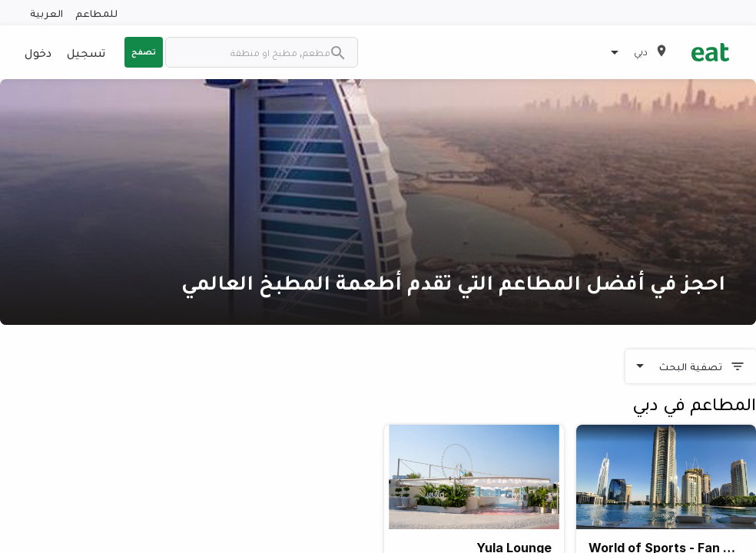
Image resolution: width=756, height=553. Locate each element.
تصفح (144, 51)
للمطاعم (96, 13)
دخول (38, 52)
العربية (46, 13)
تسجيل (86, 52)
